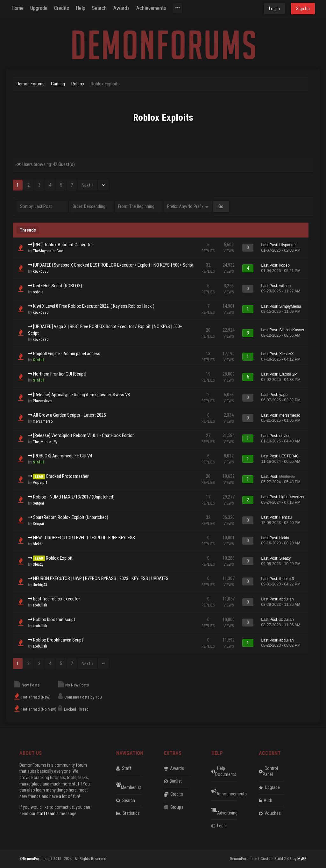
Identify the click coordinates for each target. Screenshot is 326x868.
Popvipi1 (40, 482)
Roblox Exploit (59, 558)
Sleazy (38, 564)
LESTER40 (289, 456)
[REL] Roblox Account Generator (63, 245)
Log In (274, 9)
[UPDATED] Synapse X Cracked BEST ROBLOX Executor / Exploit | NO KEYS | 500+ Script (113, 265)
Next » (87, 185)
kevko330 (41, 271)
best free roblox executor (57, 599)
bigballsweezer (292, 497)
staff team (46, 814)
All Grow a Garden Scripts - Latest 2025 (69, 415)
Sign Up (303, 9)
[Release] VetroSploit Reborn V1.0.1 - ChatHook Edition (84, 435)
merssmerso (43, 421)
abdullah (40, 605)
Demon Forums (31, 84)
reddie (38, 292)
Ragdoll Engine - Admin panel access (67, 354)
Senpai (38, 503)
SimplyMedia (290, 306)
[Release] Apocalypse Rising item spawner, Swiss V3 (81, 395)
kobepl (285, 265)
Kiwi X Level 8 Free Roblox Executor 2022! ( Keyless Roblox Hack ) (94, 306)
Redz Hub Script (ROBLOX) (58, 286)
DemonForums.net (38, 859)
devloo (285, 436)
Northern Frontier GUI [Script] (60, 374)
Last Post (269, 245)
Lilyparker (287, 245)
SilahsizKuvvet (292, 330)
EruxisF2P (288, 374)
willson (285, 286)
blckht (38, 544)
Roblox (78, 84)
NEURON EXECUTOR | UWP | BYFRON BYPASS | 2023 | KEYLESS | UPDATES (101, 578)
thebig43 (40, 585)
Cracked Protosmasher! (68, 476)
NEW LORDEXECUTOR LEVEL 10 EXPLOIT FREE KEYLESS (84, 538)
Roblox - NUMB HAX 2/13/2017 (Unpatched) (74, 497)
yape (283, 395)
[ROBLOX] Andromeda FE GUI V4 (63, 456)
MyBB (302, 859)
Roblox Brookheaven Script (58, 640)
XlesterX (286, 354)
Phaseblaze (42, 401)
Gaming (58, 84)
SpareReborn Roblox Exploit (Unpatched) (71, 517)
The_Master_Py (45, 442)
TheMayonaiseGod (48, 251)
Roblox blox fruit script (54, 620)
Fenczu (285, 517)
